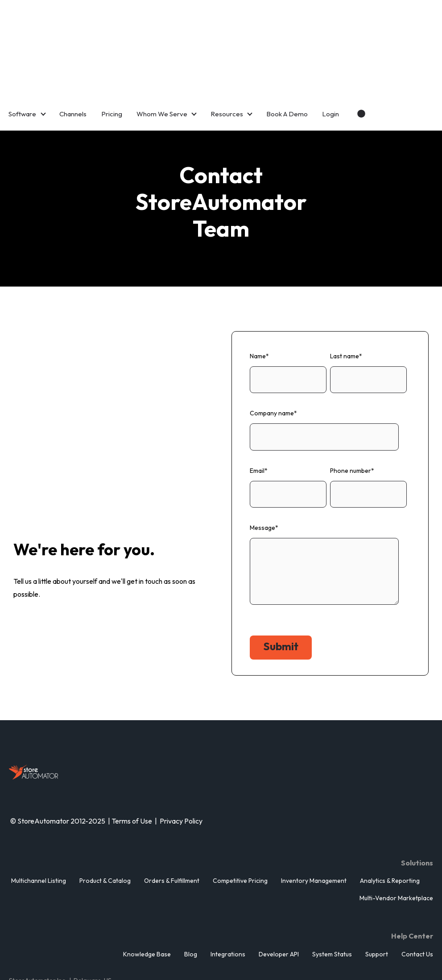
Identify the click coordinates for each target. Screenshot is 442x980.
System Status (332, 896)
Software (22, 55)
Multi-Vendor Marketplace (396, 840)
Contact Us (417, 896)
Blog (191, 896)
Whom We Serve (162, 55)
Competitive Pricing (240, 822)
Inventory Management (314, 822)
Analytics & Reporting (390, 822)
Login (330, 55)
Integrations (228, 896)
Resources (227, 55)
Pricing (112, 55)
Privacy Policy (182, 763)
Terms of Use (132, 763)
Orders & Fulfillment (172, 822)
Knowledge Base (147, 896)
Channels (73, 55)
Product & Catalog (105, 822)
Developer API (279, 896)
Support (377, 896)
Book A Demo (287, 55)
